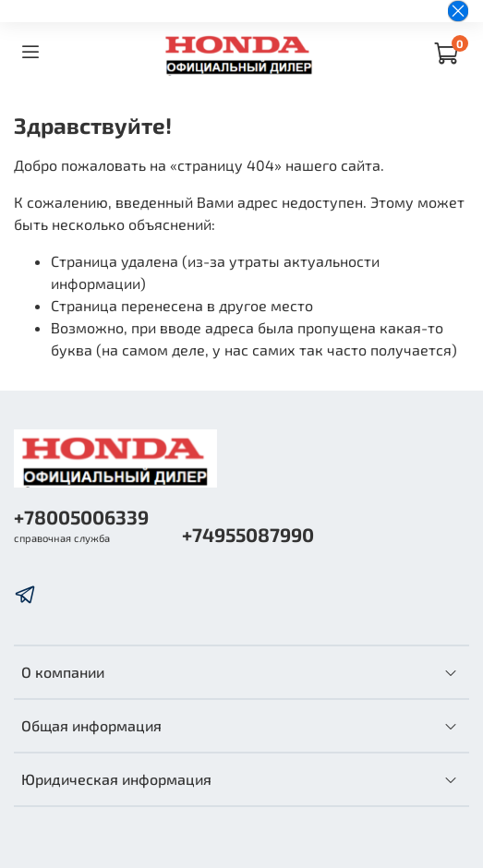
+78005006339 (81, 517)
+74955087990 (248, 534)
